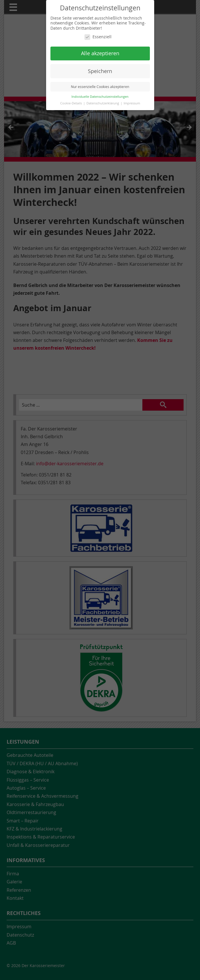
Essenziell (98, 37)
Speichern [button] (100, 71)
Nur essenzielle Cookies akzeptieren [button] (100, 87)
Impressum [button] (132, 103)
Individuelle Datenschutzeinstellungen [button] (100, 97)
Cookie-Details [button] (71, 103)
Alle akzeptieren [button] (100, 53)
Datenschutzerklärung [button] (103, 103)
